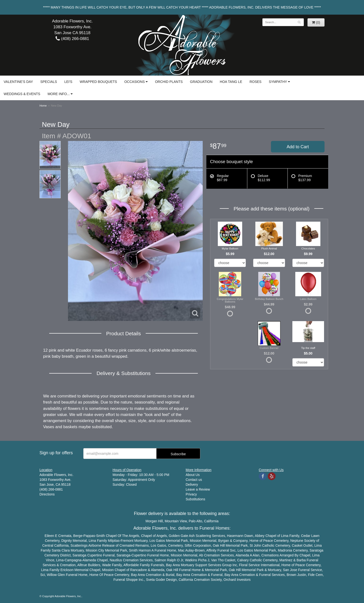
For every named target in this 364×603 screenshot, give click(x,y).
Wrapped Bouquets (98, 82)
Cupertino (95, 555)
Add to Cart (298, 147)
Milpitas (114, 541)
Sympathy (278, 82)
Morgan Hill (154, 521)
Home (43, 106)
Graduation (201, 82)
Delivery (192, 484)
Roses (255, 82)
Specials (48, 82)
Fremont (127, 541)
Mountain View (176, 521)
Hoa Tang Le (231, 82)
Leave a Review (198, 489)
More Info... (59, 94)
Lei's (68, 82)
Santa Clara (61, 550)
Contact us (194, 480)
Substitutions (195, 499)
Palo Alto (196, 521)
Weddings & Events (22, 94)
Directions (47, 494)
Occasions (134, 82)
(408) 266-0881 (72, 39)
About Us (193, 475)
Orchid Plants (169, 82)
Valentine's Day (18, 82)
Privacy (191, 494)
